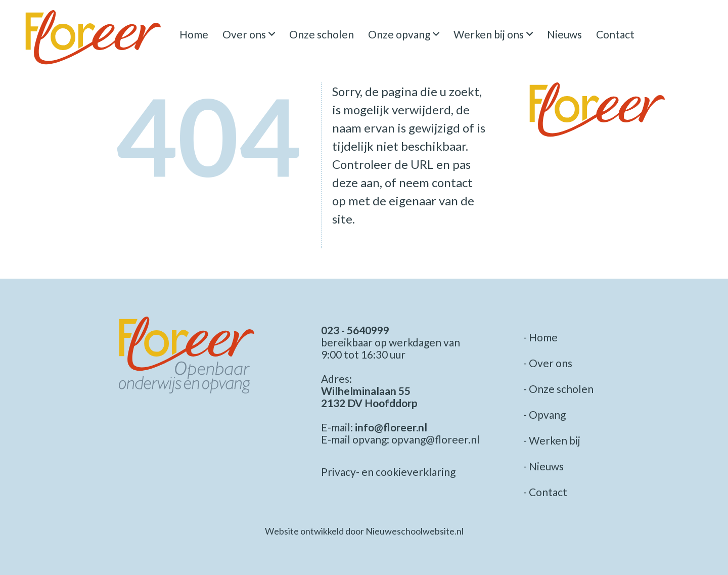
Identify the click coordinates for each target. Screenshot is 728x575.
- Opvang (544, 414)
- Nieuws (543, 466)
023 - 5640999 (355, 330)
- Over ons (548, 363)
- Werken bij (552, 440)
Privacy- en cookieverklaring (388, 472)
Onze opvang (399, 34)
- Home (540, 337)
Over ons (244, 34)
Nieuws (564, 34)
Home (194, 34)
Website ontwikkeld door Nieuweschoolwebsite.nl (364, 531)
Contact (615, 34)
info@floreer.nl (391, 427)
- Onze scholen (558, 389)
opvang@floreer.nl (436, 439)
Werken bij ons (489, 34)
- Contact (545, 492)
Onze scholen (322, 34)
